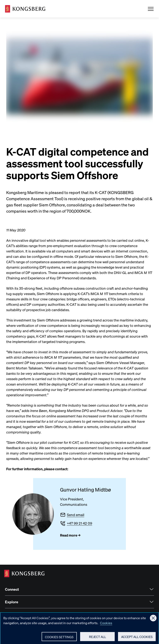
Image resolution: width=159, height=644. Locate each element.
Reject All (98, 639)
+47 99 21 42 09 (79, 523)
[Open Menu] (151, 9)
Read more (69, 535)
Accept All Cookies (137, 639)
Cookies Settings (59, 639)
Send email (76, 515)
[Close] (153, 620)
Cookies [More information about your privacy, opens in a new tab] (106, 625)
